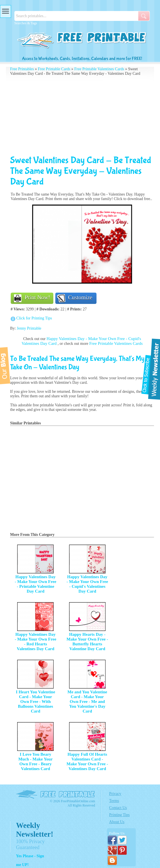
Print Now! (37, 297)
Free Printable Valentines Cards (99, 69)
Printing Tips (120, 815)
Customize (80, 297)
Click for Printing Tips (34, 318)
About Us (117, 822)
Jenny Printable (29, 328)
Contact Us (118, 808)
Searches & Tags (26, 23)
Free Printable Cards (54, 69)
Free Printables (22, 69)
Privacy (115, 794)
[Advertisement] (82, 115)
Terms (114, 801)
